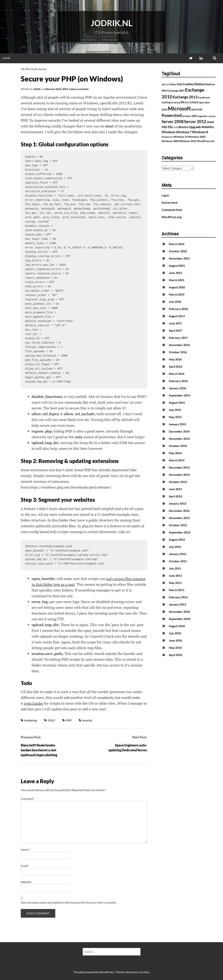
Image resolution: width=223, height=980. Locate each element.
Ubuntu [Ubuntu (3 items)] (183, 127)
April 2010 (176, 655)
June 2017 (175, 323)
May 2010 (175, 648)
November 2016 (179, 345)
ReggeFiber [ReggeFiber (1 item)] (203, 116)
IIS (22, 69)
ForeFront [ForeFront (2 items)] (204, 97)
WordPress (107, 972)
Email (25, 866)
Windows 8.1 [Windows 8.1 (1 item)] (167, 137)
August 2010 (177, 626)
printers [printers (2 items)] (187, 116)
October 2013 (178, 482)
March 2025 (177, 244)
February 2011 (178, 597)
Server (42, 69)
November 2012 (179, 518)
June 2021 (175, 273)
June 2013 (175, 489)
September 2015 (180, 395)
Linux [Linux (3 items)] (194, 102)
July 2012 (175, 547)
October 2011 (178, 561)
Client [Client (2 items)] (173, 84)
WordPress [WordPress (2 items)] (203, 141)
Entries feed (169, 202)
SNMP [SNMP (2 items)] (210, 122)
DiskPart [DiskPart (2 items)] (210, 84)
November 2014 (179, 439)
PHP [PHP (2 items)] (200, 109)
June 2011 (175, 576)
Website (26, 882)
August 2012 (177, 539)
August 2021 (177, 266)
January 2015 (177, 424)
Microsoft (31, 69)
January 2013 (177, 503)
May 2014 (175, 453)
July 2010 (175, 633)
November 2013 (179, 475)
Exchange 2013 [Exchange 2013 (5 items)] (185, 97)
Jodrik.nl (111, 23)
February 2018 (178, 309)
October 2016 (178, 352)
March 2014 (177, 460)
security (87, 720)
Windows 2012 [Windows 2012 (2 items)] (188, 141)
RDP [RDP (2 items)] (194, 116)
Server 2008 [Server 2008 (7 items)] (173, 122)
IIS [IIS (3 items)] (182, 102)
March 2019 (177, 294)
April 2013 (176, 496)
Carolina (144, 972)
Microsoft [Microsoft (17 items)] (179, 108)
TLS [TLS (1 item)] (175, 127)
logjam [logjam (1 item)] (201, 102)
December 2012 (179, 511)
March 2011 (177, 590)
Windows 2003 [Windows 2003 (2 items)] (197, 137)
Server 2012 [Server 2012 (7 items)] (195, 122)
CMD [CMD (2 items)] (179, 84)
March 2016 (177, 374)
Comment (28, 799)
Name (25, 849)
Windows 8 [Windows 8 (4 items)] (200, 132)
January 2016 (177, 388)
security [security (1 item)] (212, 116)
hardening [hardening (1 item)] (176, 102)
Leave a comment (79, 89)
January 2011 (177, 604)
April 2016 (176, 366)
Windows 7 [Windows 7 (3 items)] (184, 132)
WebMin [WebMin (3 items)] (208, 127)
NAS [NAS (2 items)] (194, 109)
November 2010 (179, 612)
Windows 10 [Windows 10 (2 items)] (181, 137)
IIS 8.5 (51, 720)
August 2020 (177, 287)
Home (6, 58)
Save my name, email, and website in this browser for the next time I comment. (69, 902)
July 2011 (175, 568)
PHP (69, 720)
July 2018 (175, 302)
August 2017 (177, 316)
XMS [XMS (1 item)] (212, 141)
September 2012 (180, 532)
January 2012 (177, 554)
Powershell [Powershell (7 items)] (172, 115)
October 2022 (178, 251)
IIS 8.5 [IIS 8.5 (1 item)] (187, 102)
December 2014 (179, 431)
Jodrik (37, 89)
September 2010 (180, 619)
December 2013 (179, 467)
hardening (31, 720)
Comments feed (172, 210)
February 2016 (178, 381)
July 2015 (175, 410)
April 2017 (176, 330)
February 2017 (178, 338)
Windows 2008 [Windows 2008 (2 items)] (170, 141)
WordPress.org (172, 217)
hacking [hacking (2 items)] (166, 102)
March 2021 (177, 280)
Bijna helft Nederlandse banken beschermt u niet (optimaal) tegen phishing (39, 750)
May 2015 (175, 417)
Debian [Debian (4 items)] (199, 84)
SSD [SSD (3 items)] (164, 127)
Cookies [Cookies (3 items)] (188, 84)
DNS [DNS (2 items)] (164, 91)
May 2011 (175, 583)
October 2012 (178, 525)
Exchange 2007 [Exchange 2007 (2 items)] (176, 91)
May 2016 (175, 359)
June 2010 (175, 640)
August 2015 (177, 403)
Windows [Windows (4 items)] (168, 132)
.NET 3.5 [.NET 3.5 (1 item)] (165, 84)
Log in (165, 195)
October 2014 (178, 446)
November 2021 (179, 258)
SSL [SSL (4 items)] (170, 127)
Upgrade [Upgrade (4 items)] (195, 127)
